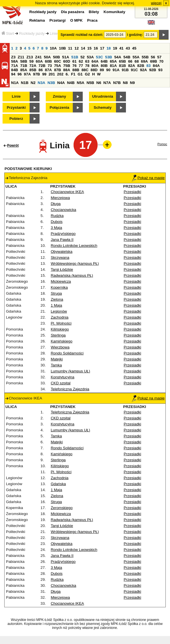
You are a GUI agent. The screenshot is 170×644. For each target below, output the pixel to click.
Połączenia (60, 107)
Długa (56, 204)
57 (159, 57)
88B (76, 70)
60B (48, 61)
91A (116, 70)
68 (137, 61)
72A (33, 66)
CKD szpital (61, 383)
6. (67, 74)
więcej (156, 3)
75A (57, 66)
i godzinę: (135, 35)
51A (66, 57)
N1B (25, 83)
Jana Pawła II (62, 240)
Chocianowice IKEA (67, 192)
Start (8, 33)
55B (145, 57)
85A (24, 70)
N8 (125, 83)
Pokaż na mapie (148, 178)
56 (153, 57)
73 (50, 66)
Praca (92, 20)
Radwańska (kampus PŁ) (72, 275)
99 (44, 74)
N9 (132, 83)
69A (144, 61)
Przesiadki (132, 192)
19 (115, 48)
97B (36, 74)
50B (56, 57)
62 (81, 61)
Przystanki (16, 107)
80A (95, 66)
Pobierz (16, 119)
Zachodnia (59, 317)
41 (122, 48)
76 (74, 66)
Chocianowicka (63, 210)
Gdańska (58, 484)
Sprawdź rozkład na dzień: (82, 35)
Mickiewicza (61, 281)
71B (24, 66)
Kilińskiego (60, 329)
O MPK (76, 20)
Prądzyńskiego (63, 234)
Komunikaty (114, 12)
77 (81, 66)
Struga (56, 293)
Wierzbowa (60, 347)
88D (94, 70)
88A (67, 70)
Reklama (37, 20)
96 (20, 74)
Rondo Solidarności (67, 353)
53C (99, 57)
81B (123, 66)
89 (102, 70)
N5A (81, 83)
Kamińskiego (61, 341)
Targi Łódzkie (62, 269)
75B (67, 66)
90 (108, 70)
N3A (42, 83)
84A (156, 66)
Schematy (103, 107)
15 (89, 48)
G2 (87, 74)
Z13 (30, 57)
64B (104, 61)
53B (109, 57)
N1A (15, 83)
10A (53, 48)
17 (102, 48)
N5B (90, 83)
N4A (61, 83)
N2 (33, 83)
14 (83, 48)
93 (160, 70)
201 (52, 74)
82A (132, 66)
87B (57, 70)
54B (127, 57)
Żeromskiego (62, 508)
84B (14, 70)
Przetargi (58, 20)
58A (14, 61)
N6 (99, 83)
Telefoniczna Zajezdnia (70, 389)
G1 (80, 74)
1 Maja (56, 305)
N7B (117, 83)
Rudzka (57, 216)
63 (87, 61)
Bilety (94, 12)
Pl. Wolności (61, 323)
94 (13, 74)
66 (130, 61)
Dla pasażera (73, 12)
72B (42, 66)
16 (96, 48)
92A (143, 70)
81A (113, 66)
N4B (71, 83)
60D (67, 61)
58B (24, 61)
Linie (54, 33)
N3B (51, 83)
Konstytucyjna (62, 377)
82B (141, 66)
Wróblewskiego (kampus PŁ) (75, 263)
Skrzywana (60, 258)
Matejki (57, 359)
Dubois (57, 222)
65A (113, 61)
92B (153, 70)
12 (77, 48)
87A (48, 70)
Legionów (59, 311)
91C (134, 70)
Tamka (56, 365)
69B (154, 61)
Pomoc (162, 144)
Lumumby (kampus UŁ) (70, 371)
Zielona (57, 299)
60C (57, 61)
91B (125, 70)
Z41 (39, 57)
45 (134, 48)
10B (62, 48)
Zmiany (60, 96)
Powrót (13, 145)
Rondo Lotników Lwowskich (74, 246)
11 (70, 48)
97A (27, 74)
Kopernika (59, 287)
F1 (73, 74)
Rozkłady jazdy (32, 33)
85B (33, 70)
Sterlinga (58, 335)
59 (31, 61)
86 (41, 70)
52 (83, 57)
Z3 (13, 57)
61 (74, 61)
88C (85, 70)
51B (75, 57)
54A (118, 57)
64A (95, 61)
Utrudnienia (103, 96)
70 (161, 61)
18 (109, 48)
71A (14, 66)
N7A (107, 83)
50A (47, 57)
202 (60, 74)
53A (90, 57)
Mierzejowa (60, 198)
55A (136, 57)
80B (104, 66)
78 (87, 66)
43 (128, 48)
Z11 (21, 57)
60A (39, 61)
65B (123, 61)
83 (149, 66)
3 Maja (56, 228)
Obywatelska (61, 252)
